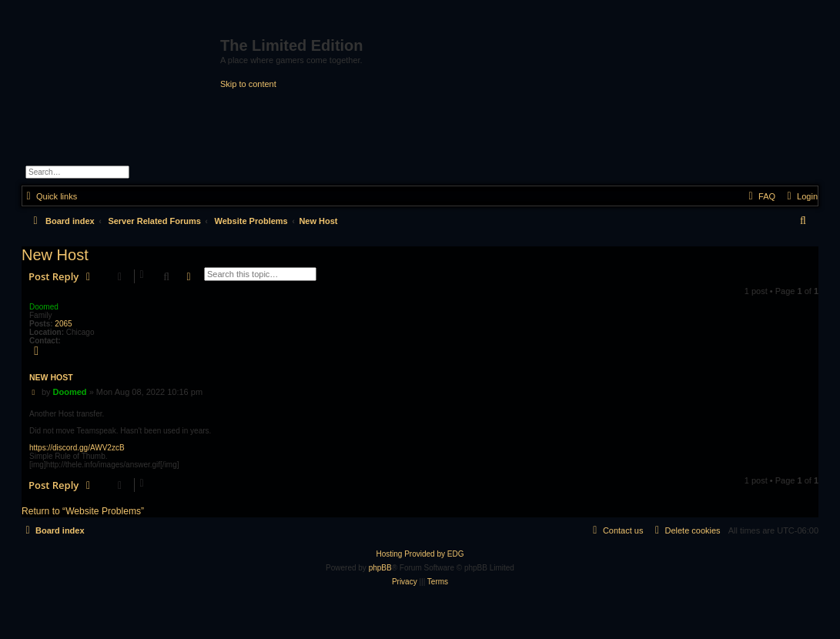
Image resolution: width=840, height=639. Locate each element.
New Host (318, 221)
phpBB (380, 568)
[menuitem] (800, 196)
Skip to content (248, 84)
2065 (63, 324)
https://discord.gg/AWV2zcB (77, 448)
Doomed (44, 307)
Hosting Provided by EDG (420, 554)
